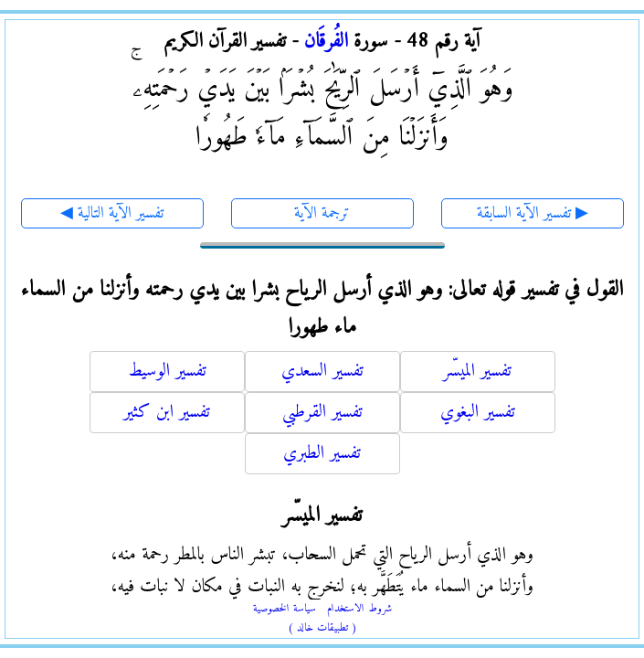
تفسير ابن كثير (167, 413)
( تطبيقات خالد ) (322, 628)
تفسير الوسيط (167, 371)
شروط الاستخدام (359, 609)
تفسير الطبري (322, 454)
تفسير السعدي (322, 371)
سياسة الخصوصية (285, 609)
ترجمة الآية (322, 213)
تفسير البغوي (478, 413)
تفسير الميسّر (477, 371)
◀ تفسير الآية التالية (112, 213)
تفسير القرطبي (322, 413)
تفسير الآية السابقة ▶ (533, 213)
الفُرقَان (326, 42)
